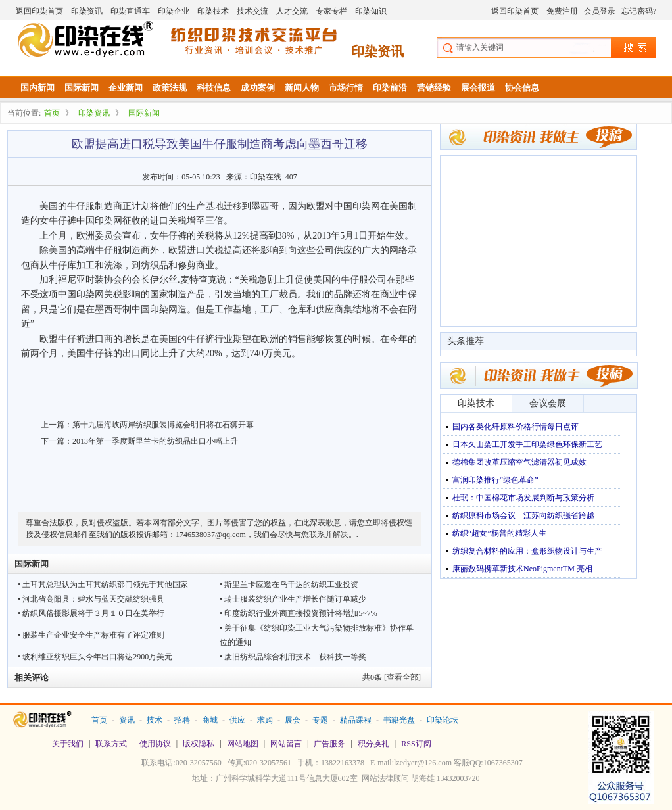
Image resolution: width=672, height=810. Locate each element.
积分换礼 (373, 744)
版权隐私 (199, 744)
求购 (265, 720)
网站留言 (286, 744)
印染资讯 (87, 11)
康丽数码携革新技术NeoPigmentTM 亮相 (522, 569)
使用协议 (155, 744)
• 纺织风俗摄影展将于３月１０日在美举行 (91, 613)
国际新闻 (82, 88)
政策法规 (170, 88)
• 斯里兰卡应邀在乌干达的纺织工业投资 (289, 584)
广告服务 (329, 744)
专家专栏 (331, 11)
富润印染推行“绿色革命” (495, 480)
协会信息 (522, 88)
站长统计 (336, 798)
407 (291, 177)
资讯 (127, 720)
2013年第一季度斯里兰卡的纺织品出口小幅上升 (155, 441)
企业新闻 (126, 88)
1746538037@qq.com (211, 535)
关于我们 (68, 744)
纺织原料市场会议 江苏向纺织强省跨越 (523, 515)
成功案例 (258, 88)
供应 (237, 720)
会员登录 (600, 11)
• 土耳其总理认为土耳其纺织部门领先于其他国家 (103, 584)
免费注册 (562, 11)
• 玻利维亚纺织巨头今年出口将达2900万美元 (95, 657)
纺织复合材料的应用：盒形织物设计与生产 (527, 551)
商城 (210, 720)
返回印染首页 (39, 11)
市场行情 (346, 88)
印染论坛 (443, 720)
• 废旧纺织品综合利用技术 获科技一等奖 (293, 657)
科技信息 (214, 88)
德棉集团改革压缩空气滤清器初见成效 (519, 462)
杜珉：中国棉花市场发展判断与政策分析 (523, 498)
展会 (293, 720)
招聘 (182, 720)
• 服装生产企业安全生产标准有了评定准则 (91, 635)
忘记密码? (639, 11)
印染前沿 (390, 88)
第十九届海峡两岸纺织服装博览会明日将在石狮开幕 (163, 425)
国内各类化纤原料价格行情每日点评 (516, 427)
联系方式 (111, 744)
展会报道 (478, 88)
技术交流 (252, 11)
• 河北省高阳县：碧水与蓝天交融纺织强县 (91, 599)
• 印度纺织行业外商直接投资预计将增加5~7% (299, 613)
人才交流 (292, 11)
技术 (155, 720)
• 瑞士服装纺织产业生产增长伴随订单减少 (293, 599)
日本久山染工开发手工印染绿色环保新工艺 (527, 444)
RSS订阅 (416, 744)
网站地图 (243, 744)
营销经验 (434, 88)
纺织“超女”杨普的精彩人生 (499, 533)
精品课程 (356, 720)
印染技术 (213, 11)
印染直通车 (130, 11)
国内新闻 (37, 88)
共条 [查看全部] (392, 677)
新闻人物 (302, 88)
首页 (52, 113)
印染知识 (371, 11)
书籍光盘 (399, 720)
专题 (320, 720)
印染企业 (174, 11)
